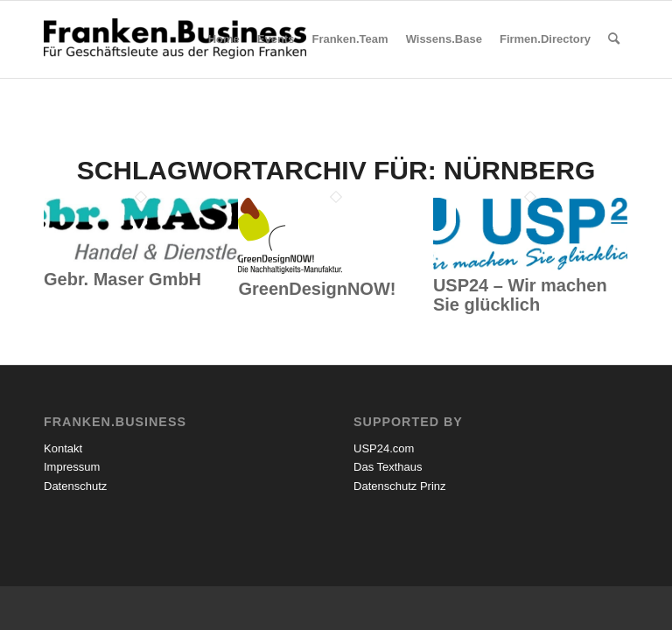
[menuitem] (224, 39)
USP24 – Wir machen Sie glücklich (520, 295)
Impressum (72, 467)
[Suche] (614, 39)
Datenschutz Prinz (400, 486)
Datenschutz (75, 486)
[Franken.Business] (175, 57)
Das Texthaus (388, 467)
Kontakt (63, 448)
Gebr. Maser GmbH (122, 279)
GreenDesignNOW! (317, 289)
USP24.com (384, 448)
